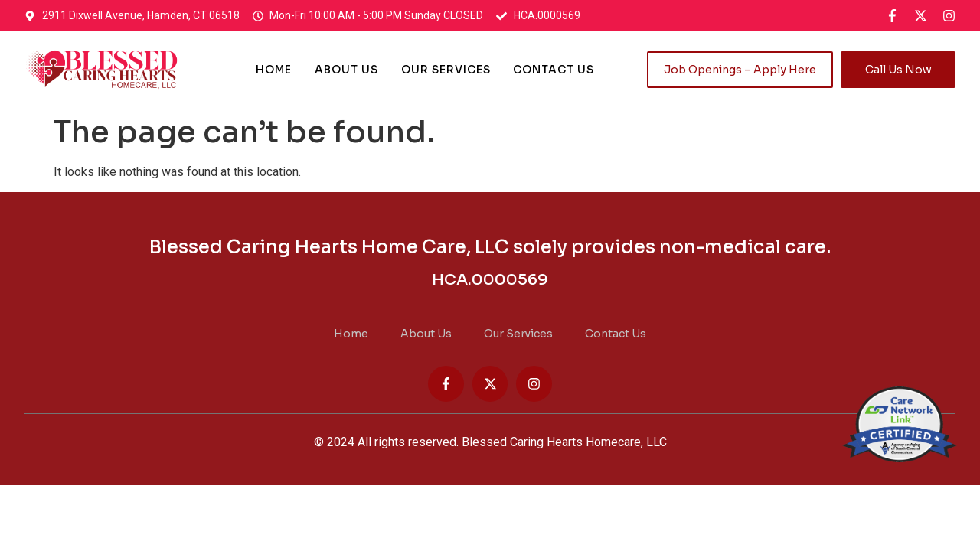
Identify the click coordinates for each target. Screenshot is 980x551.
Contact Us (554, 70)
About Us (346, 70)
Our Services (446, 70)
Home (273, 70)
